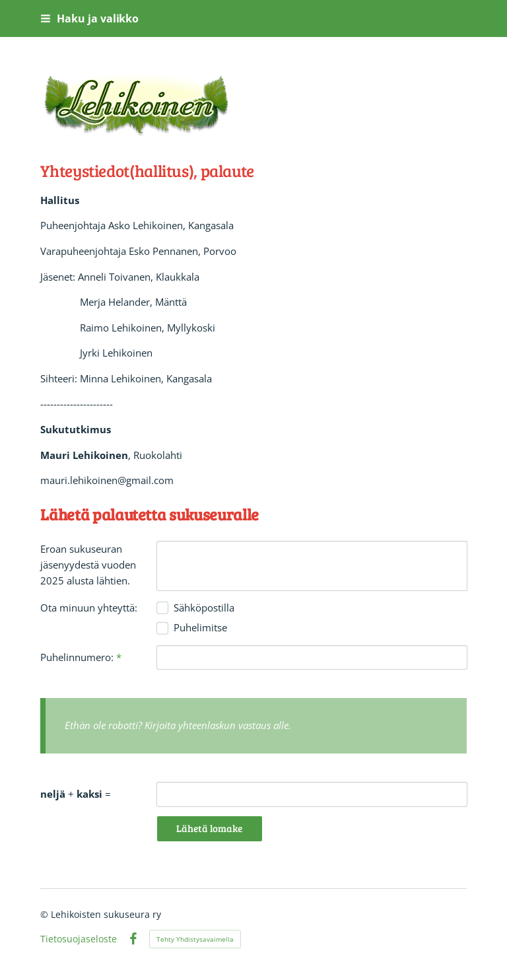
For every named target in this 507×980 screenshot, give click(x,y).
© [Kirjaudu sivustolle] (46, 914)
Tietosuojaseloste (79, 939)
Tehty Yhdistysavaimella (195, 939)
